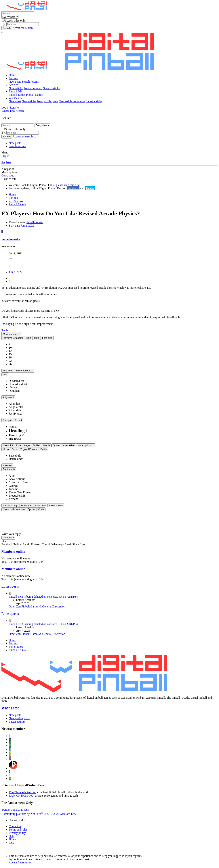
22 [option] (10, 357)
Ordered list (16, 377)
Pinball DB (15, 91)
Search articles (52, 88)
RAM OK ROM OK (21, 792)
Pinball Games (35, 95)
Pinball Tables (17, 95)
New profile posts (48, 101)
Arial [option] (12, 472)
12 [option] (10, 347)
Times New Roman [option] (20, 488)
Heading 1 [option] (18, 427)
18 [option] (10, 354)
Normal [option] (13, 423)
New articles (16, 88)
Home (12, 75)
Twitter (90, 188)
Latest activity (94, 101)
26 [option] (10, 360)
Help (12, 832)
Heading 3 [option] (15, 435)
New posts (15, 82)
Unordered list (18, 380)
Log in (5, 156)
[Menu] (3, 33)
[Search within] (10, 17)
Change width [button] (17, 816)
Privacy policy (17, 829)
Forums (13, 78)
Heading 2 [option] (16, 431)
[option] (14, 400)
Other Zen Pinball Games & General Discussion (37, 603)
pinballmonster (35, 222)
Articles (13, 85)
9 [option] (9, 340)
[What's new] (9, 111)
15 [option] (10, 350)
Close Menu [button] (9, 179)
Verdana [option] (14, 495)
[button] (13, 334)
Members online (13, 548)
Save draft (15, 452)
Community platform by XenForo (39, 810)
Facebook (73, 188)
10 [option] (10, 344)
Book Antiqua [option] (17, 475)
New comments (33, 88)
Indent (13, 384)
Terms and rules (18, 826)
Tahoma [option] (13, 485)
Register (6, 162)
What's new (16, 98)
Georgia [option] (13, 482)
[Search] (18, 13)
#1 (10, 281)
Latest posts (10, 583)
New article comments (72, 101)
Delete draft (16, 455)
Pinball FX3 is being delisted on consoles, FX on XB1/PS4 (43, 593)
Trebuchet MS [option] (17, 492)
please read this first (68, 185)
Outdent (14, 387)
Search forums (30, 82)
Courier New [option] (18, 479)
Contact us (8, 175)
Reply (5, 330)
